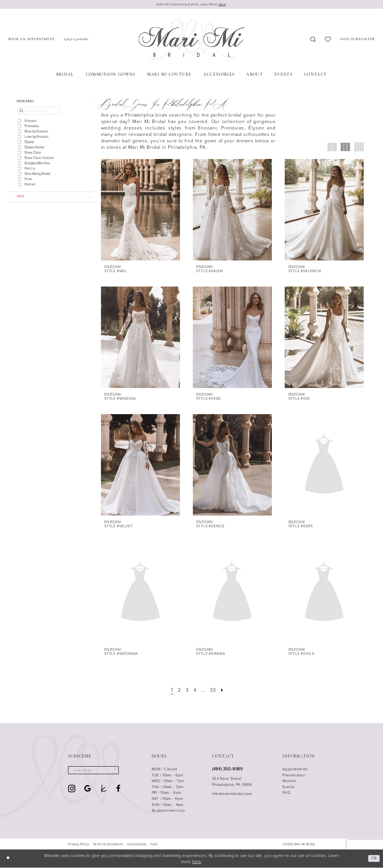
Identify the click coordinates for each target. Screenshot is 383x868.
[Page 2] (178, 690)
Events (289, 787)
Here (224, 4)
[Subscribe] (117, 771)
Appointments (295, 769)
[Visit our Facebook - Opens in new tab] (118, 790)
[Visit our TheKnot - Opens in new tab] (104, 790)
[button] (357, 40)
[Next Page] (225, 690)
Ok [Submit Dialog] (373, 859)
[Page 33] (214, 690)
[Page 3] (186, 690)
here (197, 862)
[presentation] (140, 210)
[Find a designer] (39, 113)
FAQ (286, 793)
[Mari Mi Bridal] (191, 40)
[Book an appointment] (32, 40)
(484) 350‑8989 (227, 769)
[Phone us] (76, 40)
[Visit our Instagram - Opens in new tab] (72, 790)
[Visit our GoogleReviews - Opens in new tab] (88, 790)
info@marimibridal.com (232, 794)
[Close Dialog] (9, 859)
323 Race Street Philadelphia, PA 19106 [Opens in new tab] (232, 782)
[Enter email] (96, 771)
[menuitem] (32, 40)
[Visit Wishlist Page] (328, 40)
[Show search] (313, 40)
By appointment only (168, 811)
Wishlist (289, 782)
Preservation (294, 775)
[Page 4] (195, 690)
